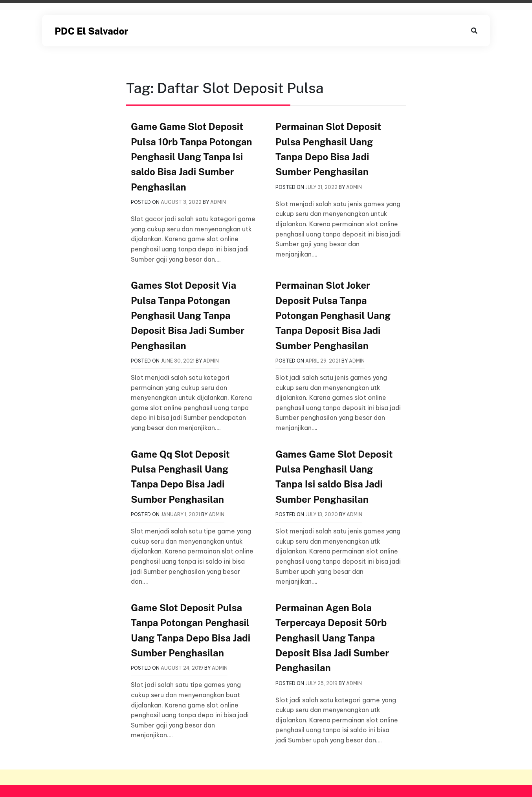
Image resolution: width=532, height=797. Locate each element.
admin (218, 202)
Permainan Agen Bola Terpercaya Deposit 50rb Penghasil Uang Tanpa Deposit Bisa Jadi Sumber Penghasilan (332, 638)
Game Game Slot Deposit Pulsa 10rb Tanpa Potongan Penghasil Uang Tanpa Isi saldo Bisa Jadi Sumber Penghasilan (191, 157)
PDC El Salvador (91, 31)
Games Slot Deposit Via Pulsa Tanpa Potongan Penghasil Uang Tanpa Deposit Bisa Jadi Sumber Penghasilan (188, 315)
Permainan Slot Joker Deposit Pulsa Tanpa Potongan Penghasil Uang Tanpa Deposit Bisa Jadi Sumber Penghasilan (333, 315)
